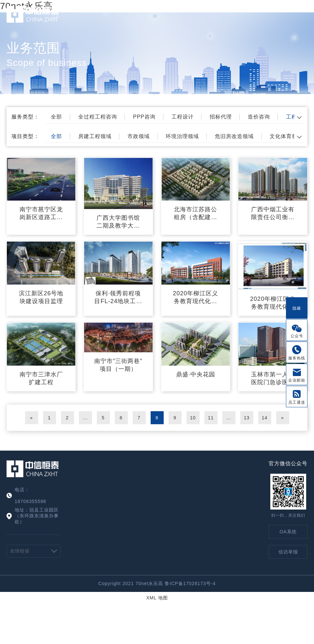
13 (247, 418)
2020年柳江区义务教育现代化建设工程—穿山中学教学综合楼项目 (195, 298)
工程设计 (183, 117)
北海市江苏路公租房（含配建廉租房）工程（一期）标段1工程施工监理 (196, 214)
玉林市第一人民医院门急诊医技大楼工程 (273, 379)
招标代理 (221, 117)
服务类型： (25, 117)
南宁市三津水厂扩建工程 (41, 378)
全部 (56, 117)
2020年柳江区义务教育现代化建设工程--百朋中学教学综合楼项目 (273, 303)
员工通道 (297, 402)
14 (265, 418)
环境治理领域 (182, 136)
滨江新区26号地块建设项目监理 (41, 297)
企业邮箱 (297, 380)
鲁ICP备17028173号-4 (190, 583)
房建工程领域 (95, 136)
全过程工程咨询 (98, 117)
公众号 (297, 336)
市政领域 (139, 136)
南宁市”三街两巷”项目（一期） (118, 365)
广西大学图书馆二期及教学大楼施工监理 (118, 222)
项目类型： (25, 136)
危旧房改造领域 (234, 136)
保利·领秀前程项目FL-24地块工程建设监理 (118, 298)
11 (211, 418)
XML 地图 (157, 598)
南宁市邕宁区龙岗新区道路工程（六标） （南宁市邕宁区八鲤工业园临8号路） (41, 214)
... (85, 418)
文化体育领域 (286, 136)
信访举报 (288, 552)
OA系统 (288, 532)
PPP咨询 (144, 117)
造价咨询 (259, 117)
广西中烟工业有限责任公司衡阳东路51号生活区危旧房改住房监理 (273, 214)
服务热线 (297, 358)
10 (193, 418)
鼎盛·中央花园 (196, 374)
